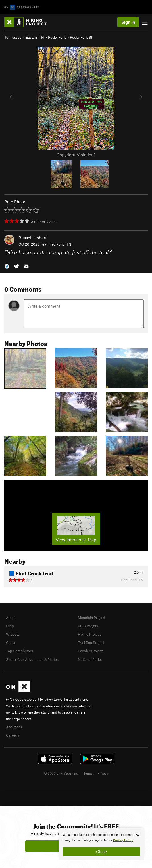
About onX (14, 727)
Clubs (11, 643)
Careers (13, 735)
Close (101, 851)
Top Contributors (19, 651)
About (11, 618)
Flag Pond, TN (60, 244)
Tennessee (13, 37)
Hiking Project (89, 634)
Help (10, 626)
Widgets (13, 634)
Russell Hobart (33, 238)
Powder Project (90, 651)
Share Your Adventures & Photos (32, 659)
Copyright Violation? (76, 155)
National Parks (90, 659)
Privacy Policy (123, 840)
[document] (101, 844)
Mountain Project (91, 618)
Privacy (103, 773)
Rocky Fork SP (82, 37)
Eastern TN (35, 37)
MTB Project (88, 626)
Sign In (128, 22)
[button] (7, 266)
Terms (88, 773)
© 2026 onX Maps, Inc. (61, 773)
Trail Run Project (91, 643)
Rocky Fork (57, 37)
